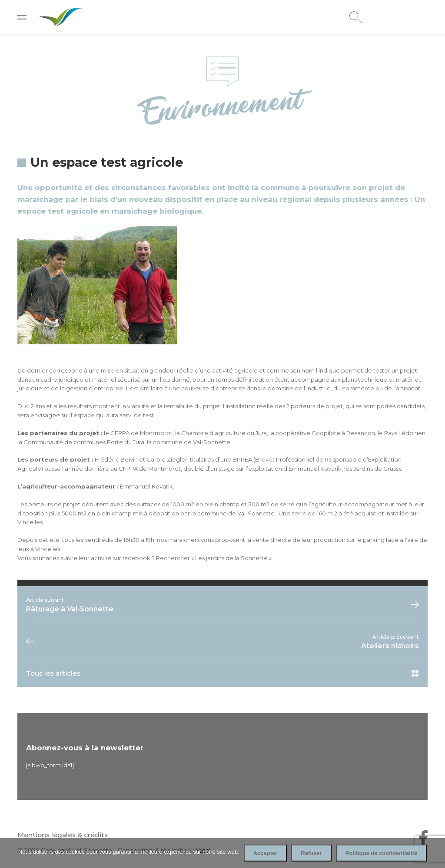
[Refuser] (434, 853)
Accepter (266, 853)
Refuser (311, 853)
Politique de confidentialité (381, 853)
